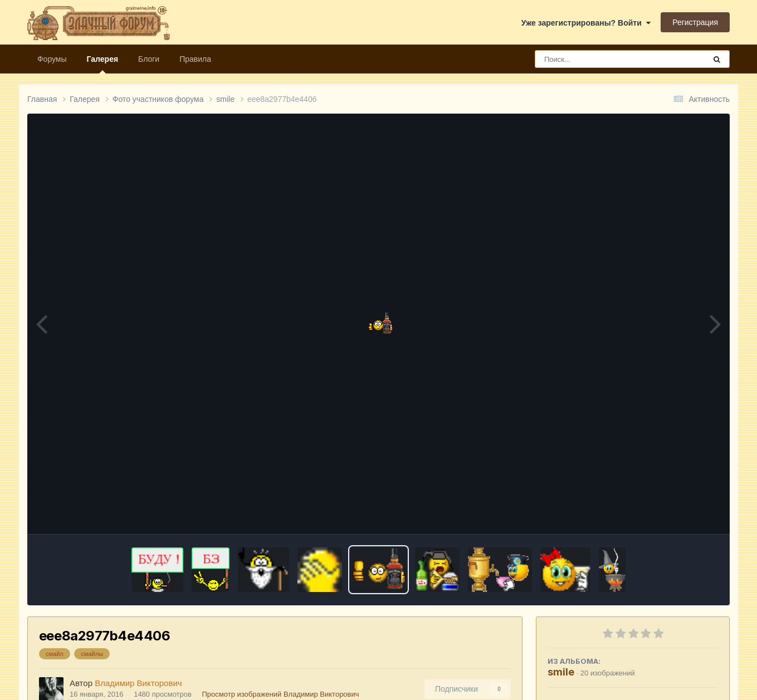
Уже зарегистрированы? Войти (586, 23)
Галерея (103, 64)
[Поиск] (600, 59)
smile (561, 672)
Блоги (149, 59)
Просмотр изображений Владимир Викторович (281, 694)
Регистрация (695, 22)
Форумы (52, 59)
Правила (195, 59)
